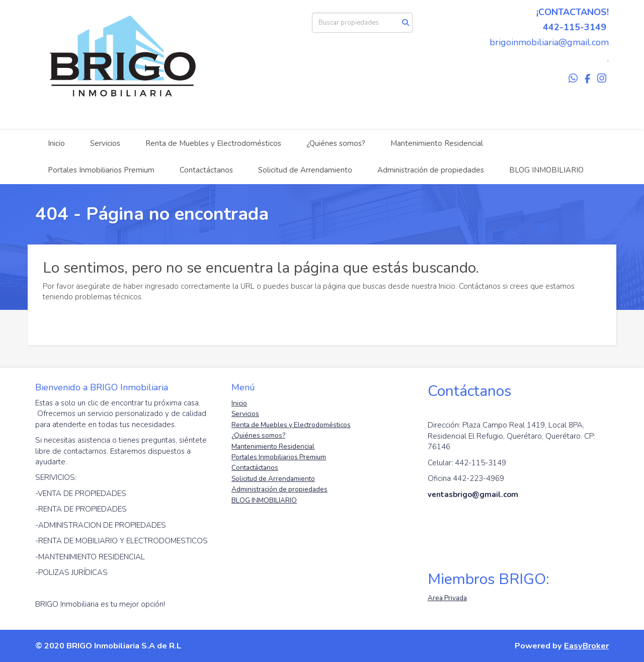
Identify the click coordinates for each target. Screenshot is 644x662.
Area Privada (447, 598)
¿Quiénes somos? (336, 143)
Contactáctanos (206, 170)
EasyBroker (586, 646)
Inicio (56, 143)
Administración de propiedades (431, 170)
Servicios (105, 143)
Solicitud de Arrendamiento (305, 170)
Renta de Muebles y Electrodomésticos (213, 143)
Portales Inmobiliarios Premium (101, 170)
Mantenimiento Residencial (437, 143)
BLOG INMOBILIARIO (546, 170)
